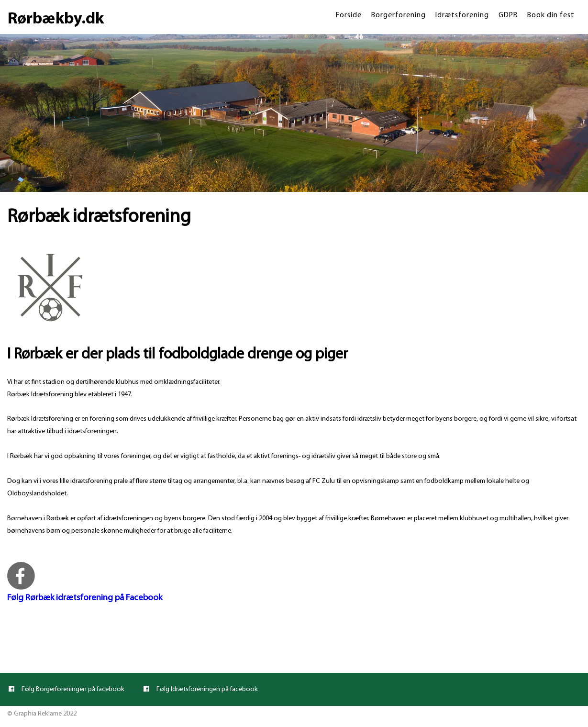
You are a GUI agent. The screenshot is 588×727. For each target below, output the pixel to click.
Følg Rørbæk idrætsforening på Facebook (85, 598)
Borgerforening (399, 15)
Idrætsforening (462, 15)
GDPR (508, 15)
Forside (349, 15)
